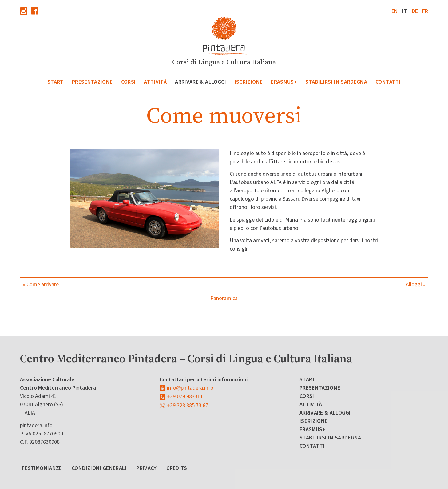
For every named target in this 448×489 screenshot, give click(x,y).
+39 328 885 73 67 (188, 405)
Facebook (35, 11)
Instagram (24, 11)
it (405, 11)
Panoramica (224, 298)
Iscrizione (249, 82)
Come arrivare (43, 285)
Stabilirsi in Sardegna (336, 82)
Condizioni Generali (99, 468)
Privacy (147, 468)
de (415, 11)
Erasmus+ (284, 82)
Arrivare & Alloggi (200, 82)
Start (56, 82)
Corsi (129, 82)
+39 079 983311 (185, 397)
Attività (155, 82)
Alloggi (414, 285)
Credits (177, 468)
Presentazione (92, 82)
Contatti (388, 82)
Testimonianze (42, 468)
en (395, 11)
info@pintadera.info (190, 388)
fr (425, 11)
